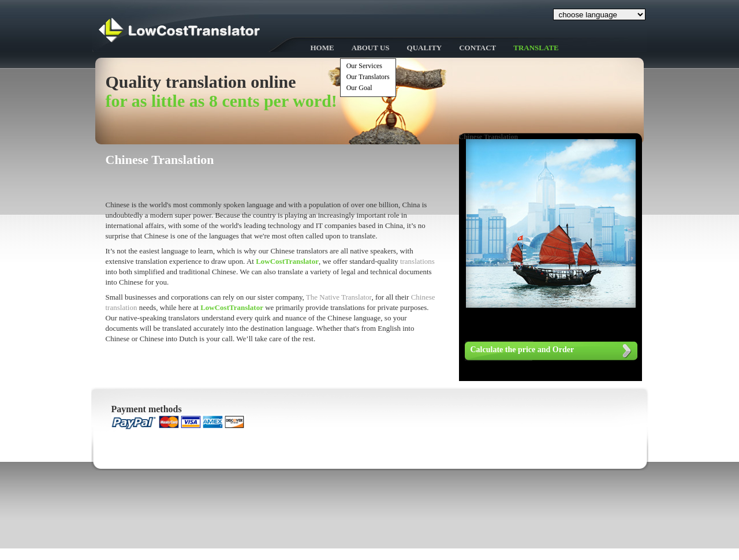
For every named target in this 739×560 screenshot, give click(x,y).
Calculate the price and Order (522, 350)
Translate (536, 48)
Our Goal (359, 88)
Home (322, 48)
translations (417, 261)
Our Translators (368, 77)
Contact (477, 48)
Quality (425, 48)
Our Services (364, 66)
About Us (371, 48)
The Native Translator (339, 297)
